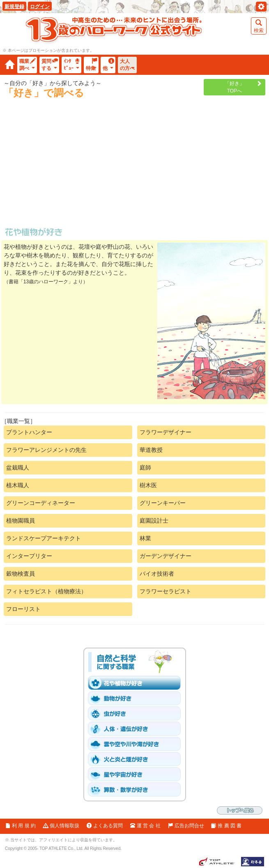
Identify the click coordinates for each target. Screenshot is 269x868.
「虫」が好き (137, 713)
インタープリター (29, 556)
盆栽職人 (18, 468)
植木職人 (18, 485)
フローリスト (23, 609)
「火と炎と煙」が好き (137, 759)
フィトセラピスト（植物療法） (46, 591)
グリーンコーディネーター (41, 503)
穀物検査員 (21, 574)
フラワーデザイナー (166, 432)
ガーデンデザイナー (166, 556)
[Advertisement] (135, 166)
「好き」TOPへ (235, 87)
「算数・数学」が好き (137, 789)
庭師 (145, 468)
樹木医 (148, 485)
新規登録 (14, 7)
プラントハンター (29, 432)
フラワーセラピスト (166, 591)
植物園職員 (21, 521)
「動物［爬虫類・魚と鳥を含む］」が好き (137, 698)
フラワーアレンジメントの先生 (46, 450)
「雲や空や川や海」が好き (137, 744)
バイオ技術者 (157, 574)
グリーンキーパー (163, 503)
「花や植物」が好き (137, 683)
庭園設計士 (154, 521)
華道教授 (151, 450)
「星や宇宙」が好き (137, 774)
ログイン (40, 7)
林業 (145, 538)
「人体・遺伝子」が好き (137, 729)
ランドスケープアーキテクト (44, 538)
